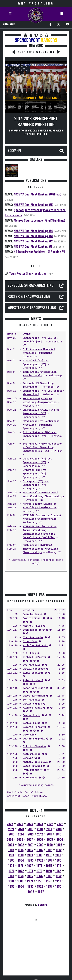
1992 (59, 850)
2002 (21, 845)
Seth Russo (30, 630)
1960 (20, 881)
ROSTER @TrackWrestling (29, 297)
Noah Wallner (32, 754)
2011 (49, 834)
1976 (39, 866)
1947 (41, 892)
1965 (30, 876)
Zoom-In (14, 151)
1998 (59, 845)
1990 (21, 855)
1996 (21, 850)
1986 (58, 855)
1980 (58, 861)
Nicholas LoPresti (35, 646)
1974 (58, 866)
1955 (11, 887)
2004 (60, 840)
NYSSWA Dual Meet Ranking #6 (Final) (37, 194)
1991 (12, 855)
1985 (11, 861)
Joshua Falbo (32, 723)
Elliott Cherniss (35, 747)
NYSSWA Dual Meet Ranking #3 (33, 236)
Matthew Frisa (32, 626)
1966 (21, 876)
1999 (50, 845)
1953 (31, 887)
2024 (40, 824)
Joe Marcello (32, 665)
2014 (21, 834)
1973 (12, 871)
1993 (49, 850)
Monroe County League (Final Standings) (39, 221)
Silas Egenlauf (33, 673)
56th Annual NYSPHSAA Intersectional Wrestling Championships (40, 549)
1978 (21, 866)
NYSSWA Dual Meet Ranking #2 (33, 241)
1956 (58, 881)
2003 (11, 845)
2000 (40, 845)
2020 (21, 829)
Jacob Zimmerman (34, 696)
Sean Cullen (31, 614)
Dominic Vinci (32, 618)
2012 (40, 834)
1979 (11, 866)
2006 (40, 840)
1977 (30, 866)
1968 (58, 871)
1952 (40, 887)
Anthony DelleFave (35, 762)
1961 (11, 881)
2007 (30, 840)
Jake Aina (29, 735)
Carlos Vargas (32, 704)
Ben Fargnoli (32, 700)
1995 (30, 850)
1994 (40, 850)
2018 (40, 829)
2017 (49, 829)
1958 (39, 881)
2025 (30, 824)
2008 (20, 840)
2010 (58, 834)
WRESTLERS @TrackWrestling (32, 308)
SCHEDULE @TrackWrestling (31, 286)
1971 (30, 871)
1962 (59, 876)
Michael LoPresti (35, 657)
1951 (49, 887)
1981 (49, 861)
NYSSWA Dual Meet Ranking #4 (33, 231)
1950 (58, 887)
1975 (49, 866)
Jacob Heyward (32, 766)
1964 (40, 876)
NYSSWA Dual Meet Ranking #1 (33, 247)
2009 (10, 840)
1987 (49, 855)
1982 (40, 861)
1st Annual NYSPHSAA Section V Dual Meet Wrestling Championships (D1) (43, 448)
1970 (39, 871)
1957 (49, 881)
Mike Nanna (30, 778)
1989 (30, 855)
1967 (11, 876)
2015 (11, 834)
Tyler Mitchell (33, 681)
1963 (49, 876)
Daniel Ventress (34, 669)
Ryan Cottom (31, 770)
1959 (30, 881)
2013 (31, 834)
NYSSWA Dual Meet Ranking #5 (33, 205)
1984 (21, 861)
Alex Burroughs (33, 638)
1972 (21, 871)
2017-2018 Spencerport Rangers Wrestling (36, 122)
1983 (31, 861)
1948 (31, 892)
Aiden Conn (30, 642)
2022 (60, 824)
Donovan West (32, 758)
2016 (59, 829)
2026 (20, 824)
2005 (50, 840)
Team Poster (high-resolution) (28, 274)
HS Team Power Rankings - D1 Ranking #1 (39, 252)
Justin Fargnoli (34, 739)
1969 (49, 871)
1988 (39, 855)
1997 (11, 850)
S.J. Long (29, 653)
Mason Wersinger (34, 688)
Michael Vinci (32, 708)
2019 (30, 829)
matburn (42, 905)
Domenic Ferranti (35, 727)
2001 (30, 845)
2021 (11, 829)
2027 (10, 824)
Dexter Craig (32, 716)
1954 (21, 887)
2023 (50, 824)
